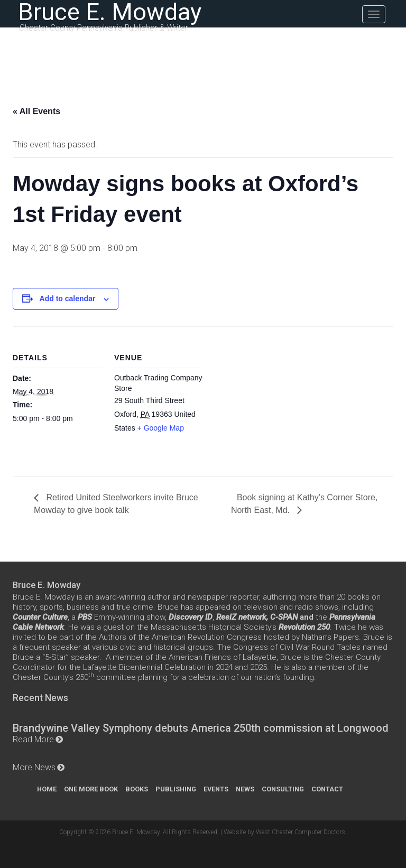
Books (137, 789)
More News (34, 767)
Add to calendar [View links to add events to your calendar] (68, 298)
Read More (33, 739)
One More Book (91, 789)
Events (216, 789)
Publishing (176, 789)
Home (47, 789)
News (245, 789)
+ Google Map (161, 428)
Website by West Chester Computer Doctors (284, 832)
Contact (327, 789)
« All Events (36, 111)
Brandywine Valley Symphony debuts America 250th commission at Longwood (201, 728)
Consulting (283, 789)
